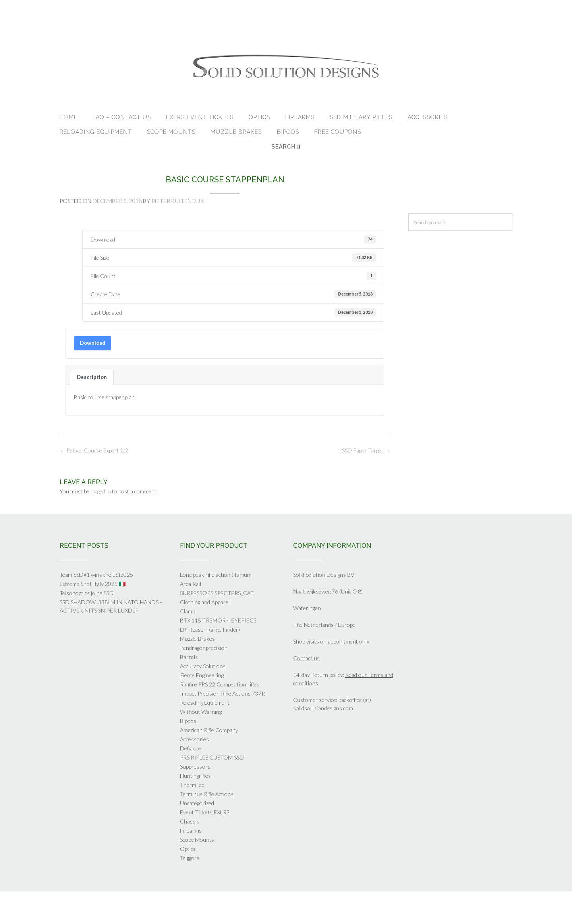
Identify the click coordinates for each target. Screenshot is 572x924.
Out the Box (297, 908)
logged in (101, 491)
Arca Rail (190, 584)
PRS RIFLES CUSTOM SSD (212, 757)
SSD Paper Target (366, 450)
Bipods (288, 132)
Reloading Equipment (96, 132)
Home (69, 117)
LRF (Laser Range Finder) (210, 629)
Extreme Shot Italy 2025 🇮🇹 (93, 584)
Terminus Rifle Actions (207, 794)
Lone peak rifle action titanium (216, 575)
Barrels (189, 657)
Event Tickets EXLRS (205, 812)
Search (286, 147)
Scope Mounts (171, 132)
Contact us (306, 658)
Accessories (428, 117)
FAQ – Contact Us (122, 117)
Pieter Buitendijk (178, 201)
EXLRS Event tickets (200, 117)
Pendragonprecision (204, 648)
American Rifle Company (209, 730)
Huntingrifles (195, 776)
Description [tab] (92, 377)
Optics (259, 117)
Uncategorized (197, 803)
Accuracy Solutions (203, 666)
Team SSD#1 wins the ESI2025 (96, 575)
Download (93, 343)
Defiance (190, 748)
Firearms (300, 117)
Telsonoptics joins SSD (87, 593)
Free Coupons (338, 132)
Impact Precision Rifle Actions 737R (222, 693)
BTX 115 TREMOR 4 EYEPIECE (218, 620)
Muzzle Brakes (236, 132)
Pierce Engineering (202, 675)
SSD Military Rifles (361, 117)
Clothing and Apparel (205, 602)
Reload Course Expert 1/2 (94, 450)
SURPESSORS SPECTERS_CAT (217, 593)
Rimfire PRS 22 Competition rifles (220, 684)
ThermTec (192, 785)
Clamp (187, 611)
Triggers (190, 858)
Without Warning (201, 712)
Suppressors (195, 766)
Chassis (190, 821)
